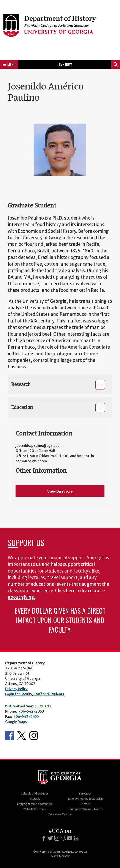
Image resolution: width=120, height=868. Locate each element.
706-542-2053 (31, 711)
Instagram (34, 736)
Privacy (85, 804)
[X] (50, 838)
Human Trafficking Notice (85, 809)
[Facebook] (44, 838)
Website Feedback (35, 809)
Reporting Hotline (60, 814)
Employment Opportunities (85, 799)
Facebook (9, 736)
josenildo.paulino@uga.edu (38, 445)
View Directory (60, 491)
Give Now (65, 64)
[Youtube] (70, 838)
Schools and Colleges (35, 794)
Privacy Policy (16, 689)
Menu (9, 64)
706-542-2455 (26, 716)
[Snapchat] (63, 838)
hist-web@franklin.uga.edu (28, 706)
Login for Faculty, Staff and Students (35, 694)
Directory (85, 794)
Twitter (22, 736)
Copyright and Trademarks (35, 804)
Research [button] (21, 384)
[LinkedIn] (76, 838)
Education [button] (22, 407)
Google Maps (16, 722)
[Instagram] (57, 838)
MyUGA (35, 799)
